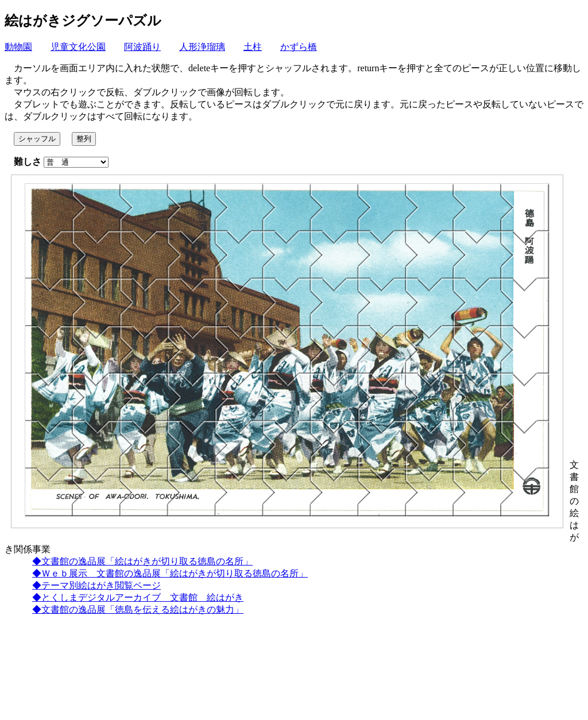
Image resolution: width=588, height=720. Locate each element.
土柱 (253, 47)
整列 (84, 139)
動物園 (18, 47)
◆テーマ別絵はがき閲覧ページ (96, 585)
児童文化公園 (78, 47)
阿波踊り (142, 47)
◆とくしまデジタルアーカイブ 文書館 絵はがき (138, 597)
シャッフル (37, 139)
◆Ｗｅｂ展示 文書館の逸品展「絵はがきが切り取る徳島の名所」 (170, 573)
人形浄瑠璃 (202, 47)
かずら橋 (299, 47)
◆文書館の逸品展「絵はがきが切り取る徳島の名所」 (142, 561)
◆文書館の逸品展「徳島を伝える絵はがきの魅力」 (138, 609)
